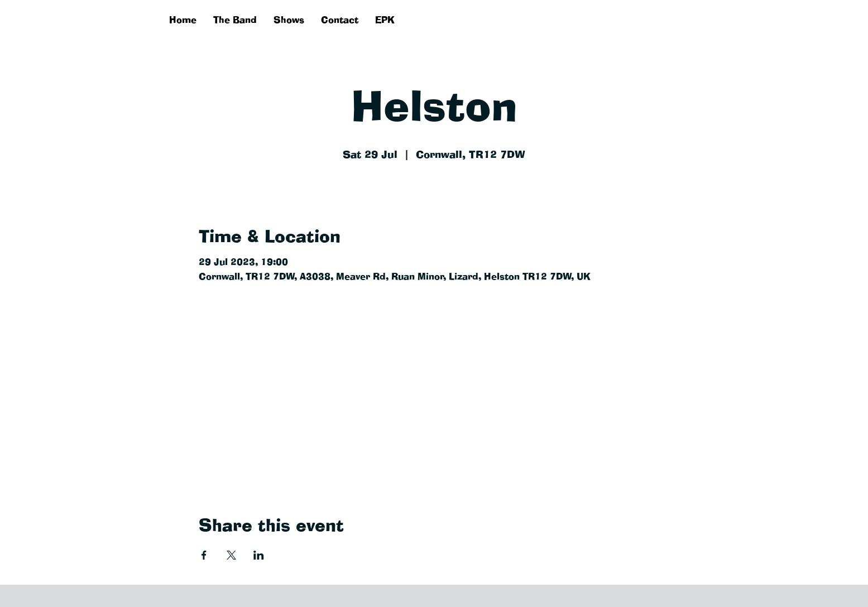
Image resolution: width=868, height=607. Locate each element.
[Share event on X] (231, 555)
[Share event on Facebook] (204, 555)
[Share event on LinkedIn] (259, 555)
